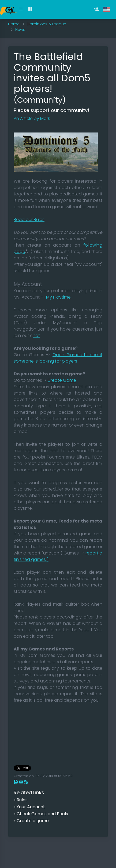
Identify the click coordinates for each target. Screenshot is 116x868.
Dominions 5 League (46, 24)
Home (14, 24)
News (20, 30)
